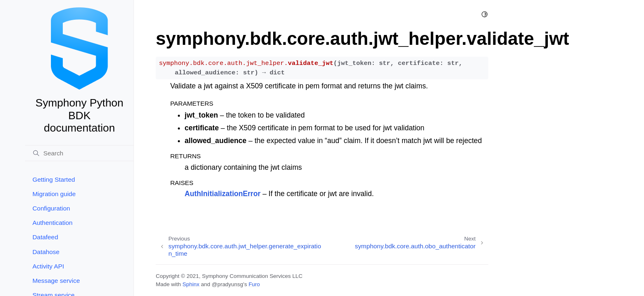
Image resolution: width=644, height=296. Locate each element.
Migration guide (54, 194)
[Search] (79, 153)
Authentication (53, 223)
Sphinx (191, 284)
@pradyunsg (227, 284)
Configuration (51, 208)
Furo (254, 284)
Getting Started (54, 179)
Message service (56, 281)
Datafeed (45, 237)
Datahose (46, 252)
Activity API (48, 266)
